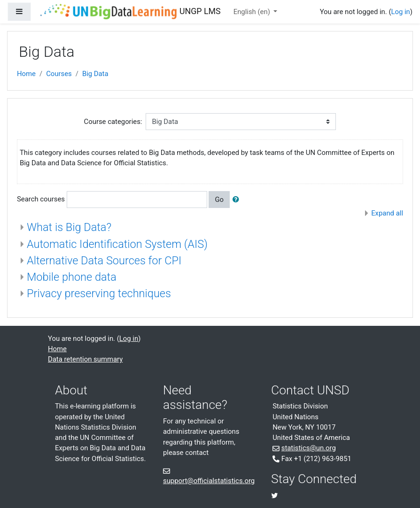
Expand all (387, 213)
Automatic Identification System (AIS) (117, 244)
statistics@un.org (309, 448)
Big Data (95, 74)
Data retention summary (85, 359)
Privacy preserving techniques (99, 293)
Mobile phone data (72, 277)
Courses (59, 74)
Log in (400, 12)
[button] (238, 200)
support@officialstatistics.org (209, 481)
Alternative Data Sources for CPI (104, 261)
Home (26, 74)
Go (219, 200)
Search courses (41, 199)
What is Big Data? (69, 227)
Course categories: (113, 122)
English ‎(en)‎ (253, 12)
